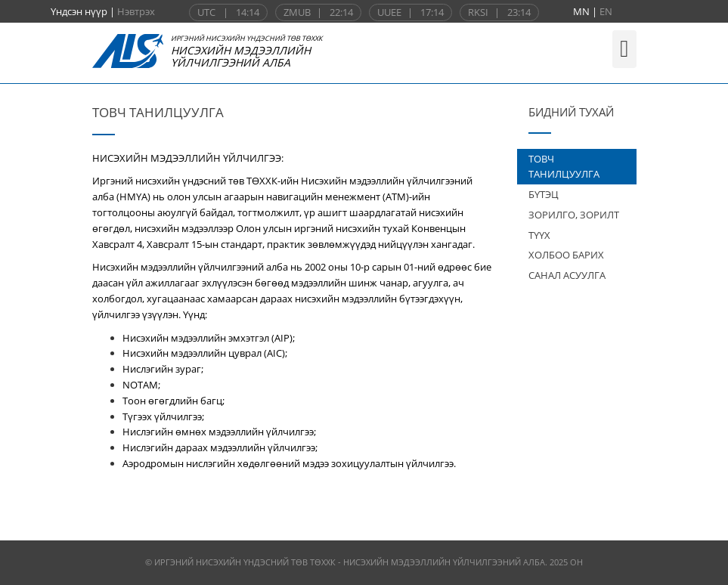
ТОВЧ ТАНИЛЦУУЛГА (564, 167)
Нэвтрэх (136, 11)
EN (606, 11)
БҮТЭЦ (544, 194)
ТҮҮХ (539, 235)
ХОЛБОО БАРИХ (566, 255)
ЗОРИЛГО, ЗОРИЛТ (574, 215)
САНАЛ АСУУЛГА (567, 275)
